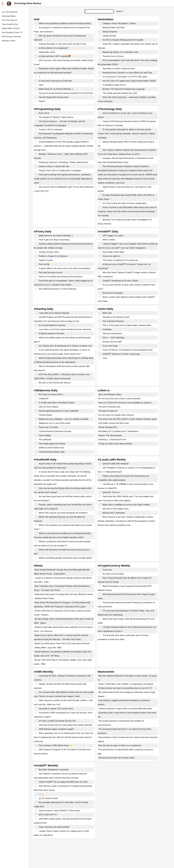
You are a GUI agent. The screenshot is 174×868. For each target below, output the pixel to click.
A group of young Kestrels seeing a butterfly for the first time (66, 93)
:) (39, 77)
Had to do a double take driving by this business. (61, 277)
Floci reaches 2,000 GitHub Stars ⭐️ (55, 745)
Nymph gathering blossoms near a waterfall (58, 411)
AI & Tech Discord (9, 20)
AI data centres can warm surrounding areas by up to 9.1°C (125, 688)
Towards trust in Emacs (113, 56)
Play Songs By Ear (10, 24)
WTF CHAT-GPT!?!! (48, 815)
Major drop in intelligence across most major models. (126, 505)
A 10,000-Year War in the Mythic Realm (57, 403)
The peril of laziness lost (109, 407)
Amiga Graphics (110, 32)
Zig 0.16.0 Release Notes (110, 394)
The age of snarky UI (108, 411)
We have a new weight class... (116, 509)
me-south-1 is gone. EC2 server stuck (56, 709)
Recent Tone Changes (113, 293)
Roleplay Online (9, 41)
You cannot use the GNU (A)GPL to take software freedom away (127, 419)
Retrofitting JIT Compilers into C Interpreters (118, 431)
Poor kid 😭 (44, 264)
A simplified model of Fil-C (114, 85)
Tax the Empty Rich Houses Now (54, 97)
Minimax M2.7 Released (114, 513)
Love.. (105, 358)
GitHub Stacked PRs (108, 427)
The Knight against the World (52, 444)
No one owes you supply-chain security (116, 415)
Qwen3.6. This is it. (111, 492)
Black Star (107, 313)
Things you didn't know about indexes (115, 444)
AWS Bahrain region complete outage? (56, 729)
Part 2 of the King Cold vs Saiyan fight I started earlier (127, 325)
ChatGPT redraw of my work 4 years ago (121, 354)
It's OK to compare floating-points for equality (123, 40)
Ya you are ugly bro (111, 256)
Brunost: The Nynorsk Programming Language (124, 89)
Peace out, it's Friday (48, 427)
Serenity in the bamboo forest (116, 317)
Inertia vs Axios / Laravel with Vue (54, 166)
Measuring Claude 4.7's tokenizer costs (120, 52)
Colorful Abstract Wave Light (52, 452)
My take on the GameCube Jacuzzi (55, 383)
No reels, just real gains (113, 574)
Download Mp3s (9, 16)
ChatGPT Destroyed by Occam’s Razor (120, 281)
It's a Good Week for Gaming (52, 325)
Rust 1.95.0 (44, 113)
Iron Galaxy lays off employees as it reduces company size (65, 346)
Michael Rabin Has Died (114, 28)
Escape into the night (112, 342)
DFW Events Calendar (11, 37)
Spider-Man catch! (47, 52)
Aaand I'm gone (46, 260)
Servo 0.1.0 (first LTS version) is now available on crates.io (125, 403)
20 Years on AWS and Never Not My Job (57, 721)
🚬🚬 (41, 794)
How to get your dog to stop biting (54, 240)
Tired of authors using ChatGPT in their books (60, 811)
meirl (41, 85)
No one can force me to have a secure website (119, 399)
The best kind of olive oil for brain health (116, 758)
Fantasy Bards (45, 415)
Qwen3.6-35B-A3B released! (116, 464)
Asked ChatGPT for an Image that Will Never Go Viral (63, 782)
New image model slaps (113, 252)
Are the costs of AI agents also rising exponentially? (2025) (129, 81)
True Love (107, 570)
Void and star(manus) (112, 333)
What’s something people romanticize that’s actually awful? (66, 558)
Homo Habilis (45, 435)
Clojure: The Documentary (110, 435)
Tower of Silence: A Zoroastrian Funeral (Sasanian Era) (128, 350)
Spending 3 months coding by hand (119, 69)
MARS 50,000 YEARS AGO (51, 448)
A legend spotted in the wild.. (52, 333)
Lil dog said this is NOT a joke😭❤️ (55, 56)
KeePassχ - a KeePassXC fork (112, 440)
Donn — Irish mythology (113, 338)
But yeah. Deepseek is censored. (54, 770)
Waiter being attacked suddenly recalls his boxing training (65, 23)
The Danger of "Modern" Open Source (56, 117)
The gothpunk (45, 440)
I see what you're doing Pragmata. (54, 313)
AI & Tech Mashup (10, 12)
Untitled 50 (44, 399)
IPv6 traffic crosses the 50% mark (113, 423)
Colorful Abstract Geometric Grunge (55, 431)
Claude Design (109, 36)
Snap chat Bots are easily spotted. (54, 827)
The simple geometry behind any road (120, 93)
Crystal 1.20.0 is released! (51, 130)
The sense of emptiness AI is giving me (120, 260)
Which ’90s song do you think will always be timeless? (63, 513)
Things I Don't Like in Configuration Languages (60, 171)
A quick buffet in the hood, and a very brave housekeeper (65, 268)
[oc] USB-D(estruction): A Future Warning (57, 289)
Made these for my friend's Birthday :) (56, 89)
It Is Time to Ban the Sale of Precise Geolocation (125, 203)
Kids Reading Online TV (12, 32)
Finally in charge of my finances (53, 256)
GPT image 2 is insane (113, 236)
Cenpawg (107, 329)
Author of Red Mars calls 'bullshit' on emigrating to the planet (126, 684)
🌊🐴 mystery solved (48, 798)
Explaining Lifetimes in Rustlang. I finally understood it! (64, 162)
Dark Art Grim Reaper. (49, 407)
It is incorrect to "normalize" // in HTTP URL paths (125, 77)
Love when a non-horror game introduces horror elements (65, 329)
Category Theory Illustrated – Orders (119, 23)
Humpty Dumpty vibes (49, 252)
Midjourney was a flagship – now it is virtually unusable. (64, 419)
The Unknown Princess (113, 321)
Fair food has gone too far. (51, 272)
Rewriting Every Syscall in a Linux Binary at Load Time (127, 73)
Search (120, 11)
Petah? (42, 101)
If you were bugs (110, 346)
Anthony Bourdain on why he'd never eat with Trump (62, 44)
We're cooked (109, 240)
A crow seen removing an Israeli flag (55, 81)
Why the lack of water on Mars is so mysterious (120, 745)
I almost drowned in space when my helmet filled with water (125, 709)
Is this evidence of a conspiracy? (54, 48)
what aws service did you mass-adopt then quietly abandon (66, 725)
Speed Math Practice (11, 28)
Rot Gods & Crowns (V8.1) (51, 394)
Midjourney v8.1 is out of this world (54, 423)
